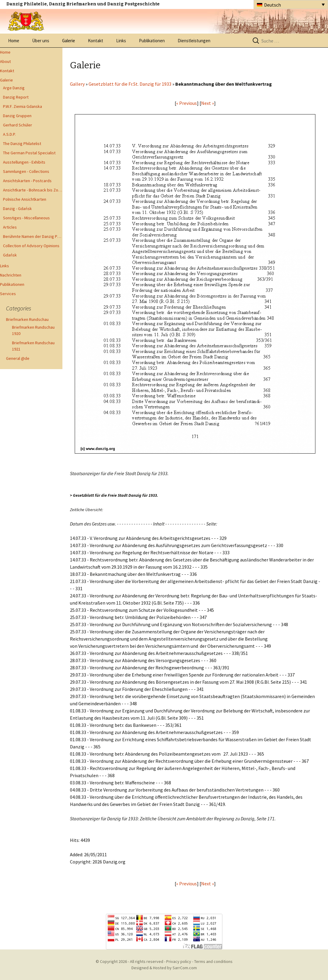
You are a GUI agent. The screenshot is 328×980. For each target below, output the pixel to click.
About (5, 61)
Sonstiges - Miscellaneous (26, 218)
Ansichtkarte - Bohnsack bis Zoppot (33, 190)
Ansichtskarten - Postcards (27, 181)
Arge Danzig (14, 88)
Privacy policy (179, 961)
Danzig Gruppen (17, 116)
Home (14, 41)
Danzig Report (16, 97)
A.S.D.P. (9, 134)
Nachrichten (11, 275)
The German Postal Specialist (29, 153)
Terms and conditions (213, 961)
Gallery (77, 84)
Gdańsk (10, 255)
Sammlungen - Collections (26, 171)
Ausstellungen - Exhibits (24, 162)
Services (8, 294)
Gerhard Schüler (18, 125)
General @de (18, 358)
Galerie (69, 41)
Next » (208, 103)
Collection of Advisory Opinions (31, 246)
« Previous (187, 103)
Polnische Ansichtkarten (25, 199)
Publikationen (152, 41)
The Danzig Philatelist (22, 144)
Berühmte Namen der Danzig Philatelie (33, 236)
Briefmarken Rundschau (27, 319)
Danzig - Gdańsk (17, 209)
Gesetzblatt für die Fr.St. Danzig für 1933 (130, 84)
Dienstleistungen (194, 41)
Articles (10, 227)
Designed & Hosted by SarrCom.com (164, 968)
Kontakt (96, 41)
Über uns (41, 41)
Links (121, 41)
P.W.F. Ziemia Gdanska (23, 106)
